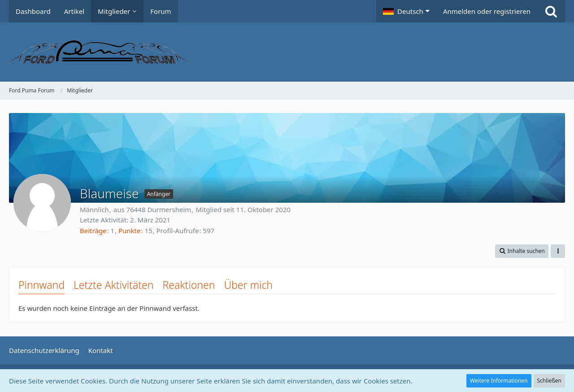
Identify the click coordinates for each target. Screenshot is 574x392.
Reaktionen (189, 285)
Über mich (248, 285)
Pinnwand (41, 285)
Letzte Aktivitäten (113, 285)
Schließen (549, 381)
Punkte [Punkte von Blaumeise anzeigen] (130, 231)
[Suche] (551, 11)
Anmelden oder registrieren (487, 11)
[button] (406, 11)
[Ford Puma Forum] (287, 52)
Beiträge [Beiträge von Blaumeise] (93, 231)
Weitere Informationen (499, 381)
